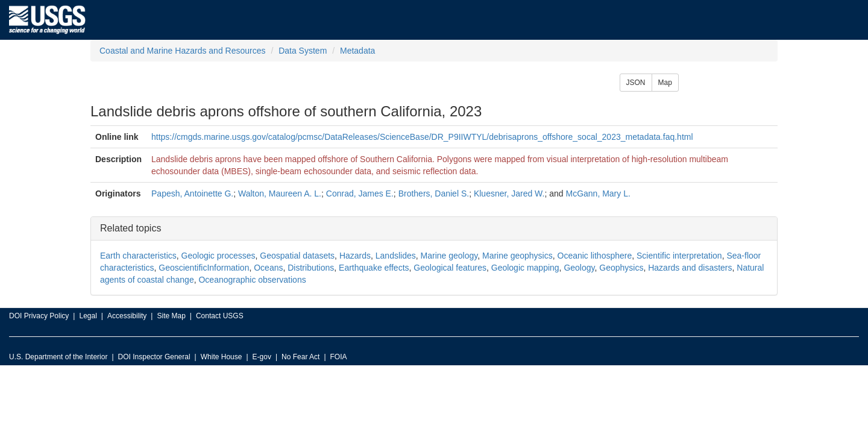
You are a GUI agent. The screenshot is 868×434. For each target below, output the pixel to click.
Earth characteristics (138, 256)
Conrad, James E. (360, 193)
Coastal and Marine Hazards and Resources (182, 51)
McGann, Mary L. (598, 193)
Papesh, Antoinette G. (192, 193)
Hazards (355, 256)
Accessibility (127, 316)
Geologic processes (219, 256)
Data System (303, 51)
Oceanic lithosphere (595, 256)
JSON (636, 83)
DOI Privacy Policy (39, 316)
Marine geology (449, 256)
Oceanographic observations (252, 280)
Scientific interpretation (679, 256)
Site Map (171, 316)
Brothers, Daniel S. (434, 193)
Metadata (357, 51)
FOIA (339, 357)
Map (665, 83)
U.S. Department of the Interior (58, 357)
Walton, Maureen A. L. (280, 193)
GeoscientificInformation (204, 268)
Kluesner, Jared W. (509, 193)
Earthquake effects (374, 268)
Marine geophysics (517, 256)
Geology (579, 268)
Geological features (450, 268)
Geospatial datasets (297, 256)
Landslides (396, 256)
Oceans (268, 268)
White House (222, 357)
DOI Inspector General (154, 357)
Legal (88, 316)
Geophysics (621, 268)
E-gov (262, 357)
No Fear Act (300, 357)
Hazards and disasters (690, 268)
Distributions (311, 268)
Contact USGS (220, 316)
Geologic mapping (525, 268)
